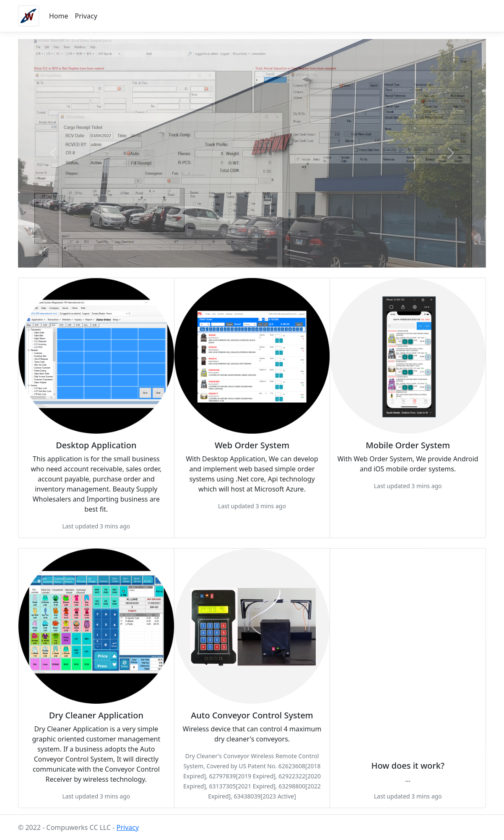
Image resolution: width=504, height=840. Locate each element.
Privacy (86, 16)
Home (59, 16)
